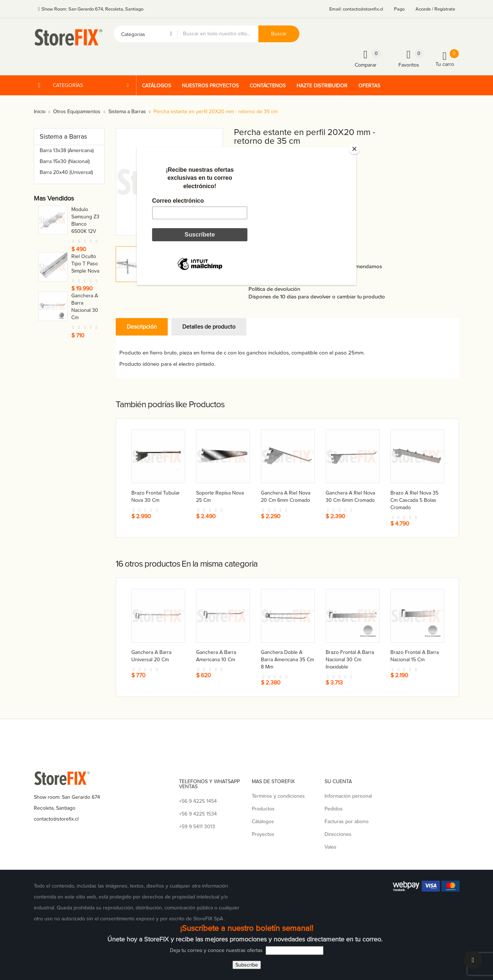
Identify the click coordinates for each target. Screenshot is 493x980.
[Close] (354, 149)
